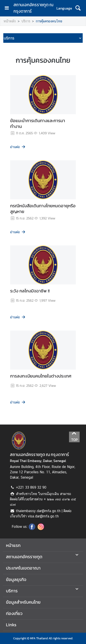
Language (64, 8)
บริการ (26, 21)
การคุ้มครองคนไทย (49, 21)
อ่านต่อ (18, 147)
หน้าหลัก (10, 21)
